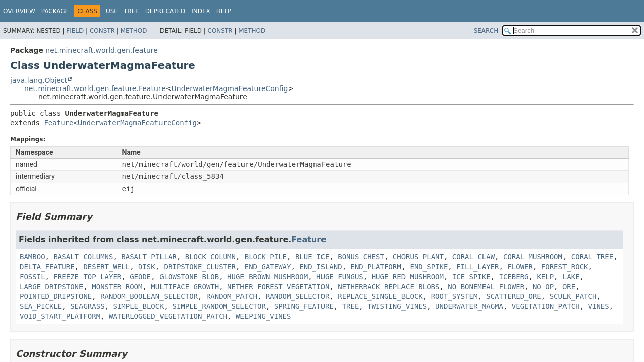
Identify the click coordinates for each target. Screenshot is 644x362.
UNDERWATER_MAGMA (469, 306)
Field (75, 31)
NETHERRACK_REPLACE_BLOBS (388, 287)
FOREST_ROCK (565, 267)
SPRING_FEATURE (304, 306)
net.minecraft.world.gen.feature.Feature (95, 88)
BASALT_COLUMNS (83, 257)
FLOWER (520, 267)
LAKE (571, 277)
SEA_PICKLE (41, 306)
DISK (147, 267)
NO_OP (543, 287)
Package (55, 11)
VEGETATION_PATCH (546, 306)
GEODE (140, 277)
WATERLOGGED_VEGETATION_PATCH (168, 316)
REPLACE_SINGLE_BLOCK (380, 296)
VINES (599, 306)
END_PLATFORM (376, 267)
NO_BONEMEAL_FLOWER (486, 287)
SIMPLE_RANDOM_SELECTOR (219, 306)
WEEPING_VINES (264, 316)
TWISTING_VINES (397, 306)
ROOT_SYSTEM (455, 296)
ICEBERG (514, 277)
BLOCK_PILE (266, 257)
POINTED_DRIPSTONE (56, 296)
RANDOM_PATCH (232, 296)
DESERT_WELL (106, 267)
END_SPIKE (429, 267)
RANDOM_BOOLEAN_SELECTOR (149, 296)
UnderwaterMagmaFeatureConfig (230, 88)
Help (224, 11)
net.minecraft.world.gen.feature (101, 50)
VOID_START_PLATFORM (60, 316)
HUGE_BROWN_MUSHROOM (268, 277)
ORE (569, 287)
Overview (19, 11)
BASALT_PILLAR (149, 257)
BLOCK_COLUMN (211, 257)
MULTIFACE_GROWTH (185, 287)
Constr (102, 31)
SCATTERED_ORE (514, 296)
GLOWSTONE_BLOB (189, 277)
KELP (545, 277)
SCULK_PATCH (573, 296)
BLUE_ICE (312, 257)
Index (201, 11)
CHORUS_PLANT (418, 257)
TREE (351, 306)
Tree (132, 11)
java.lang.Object (39, 80)
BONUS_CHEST (361, 257)
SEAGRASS (87, 306)
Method (134, 31)
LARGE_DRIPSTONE (51, 287)
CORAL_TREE (592, 257)
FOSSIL (32, 277)
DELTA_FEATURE (47, 267)
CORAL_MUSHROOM (533, 257)
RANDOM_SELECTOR (297, 296)
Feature (59, 123)
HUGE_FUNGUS (340, 277)
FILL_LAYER (477, 267)
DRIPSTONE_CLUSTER (200, 267)
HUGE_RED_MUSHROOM (408, 277)
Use (112, 11)
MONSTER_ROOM (117, 287)
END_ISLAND (320, 267)
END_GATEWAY (268, 267)
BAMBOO (32, 257)
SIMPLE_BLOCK (138, 306)
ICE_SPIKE (471, 277)
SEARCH (486, 31)
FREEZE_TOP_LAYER (87, 277)
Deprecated (166, 11)
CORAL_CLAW (473, 257)
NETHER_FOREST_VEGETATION (278, 287)
